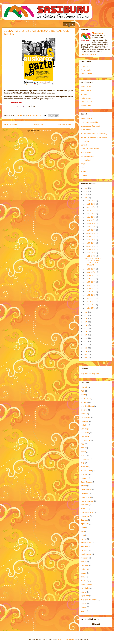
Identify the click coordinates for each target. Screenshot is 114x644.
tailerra (84, 592)
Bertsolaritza (86, 440)
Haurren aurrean (87, 501)
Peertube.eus (86, 90)
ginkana (84, 486)
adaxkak (84, 387)
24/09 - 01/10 (91, 233)
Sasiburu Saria (86, 66)
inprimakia (85, 524)
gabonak (84, 478)
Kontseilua (85, 141)
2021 (86, 315)
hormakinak (85, 516)
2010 (86, 351)
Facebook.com (86, 102)
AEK (83, 391)
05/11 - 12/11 (91, 217)
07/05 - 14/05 (91, 256)
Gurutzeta (85, 493)
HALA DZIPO (86, 497)
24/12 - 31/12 (91, 201)
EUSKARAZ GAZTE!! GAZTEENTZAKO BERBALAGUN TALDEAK (93, 262)
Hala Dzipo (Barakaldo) (90, 122)
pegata (84, 573)
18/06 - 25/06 (91, 240)
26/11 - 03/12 (91, 210)
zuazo (83, 611)
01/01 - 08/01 (91, 308)
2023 (86, 198)
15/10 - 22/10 (91, 227)
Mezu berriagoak (11, 124)
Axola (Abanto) (87, 130)
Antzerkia (84, 402)
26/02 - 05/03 (91, 292)
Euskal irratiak (86, 153)
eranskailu (85, 467)
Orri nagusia (38, 124)
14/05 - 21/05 (91, 253)
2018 (86, 325)
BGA (83, 444)
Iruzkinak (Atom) (46, 131)
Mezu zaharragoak (66, 124)
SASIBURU (99, 33)
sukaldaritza (85, 588)
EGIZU (84, 455)
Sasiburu (84, 581)
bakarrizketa (85, 418)
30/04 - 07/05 (91, 269)
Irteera (83, 527)
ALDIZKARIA (86, 399)
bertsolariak (85, 436)
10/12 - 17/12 (91, 204)
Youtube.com (86, 106)
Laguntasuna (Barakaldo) (90, 126)
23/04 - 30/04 (91, 272)
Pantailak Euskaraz (88, 156)
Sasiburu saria (86, 584)
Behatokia (85, 145)
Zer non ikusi (86, 160)
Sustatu (84, 175)
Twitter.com (85, 94)
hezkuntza (85, 505)
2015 (86, 335)
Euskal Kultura (86, 471)
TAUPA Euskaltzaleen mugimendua (94, 137)
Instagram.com (87, 98)
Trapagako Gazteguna (89, 600)
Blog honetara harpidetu (90, 374)
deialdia (84, 448)
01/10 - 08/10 (91, 230)
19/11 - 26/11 (91, 214)
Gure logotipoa (86, 74)
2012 (86, 345)
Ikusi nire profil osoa (88, 54)
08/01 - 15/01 (91, 305)
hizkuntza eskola (87, 512)
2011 (86, 348)
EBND (83, 452)
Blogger (72, 639)
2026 (86, 188)
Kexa (83, 535)
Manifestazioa (86, 554)
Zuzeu (83, 171)
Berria (83, 168)
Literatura (84, 550)
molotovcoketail (63, 639)
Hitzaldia (84, 509)
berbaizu (84, 425)
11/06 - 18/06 (91, 243)
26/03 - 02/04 (91, 279)
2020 (86, 319)
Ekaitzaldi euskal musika (90, 149)
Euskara (84, 474)
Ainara (83, 395)
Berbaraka (85, 433)
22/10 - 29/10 (91, 223)
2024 (86, 195)
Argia (83, 164)
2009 (86, 354)
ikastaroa (84, 520)
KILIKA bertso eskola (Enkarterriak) (94, 134)
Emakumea (85, 459)
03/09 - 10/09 (91, 236)
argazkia (84, 410)
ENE (83, 463)
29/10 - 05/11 (91, 220)
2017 (86, 328)
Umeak (84, 603)
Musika (84, 562)
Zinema (84, 607)
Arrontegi (84, 414)
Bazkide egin (86, 70)
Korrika (84, 539)
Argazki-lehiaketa (87, 406)
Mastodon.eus (86, 87)
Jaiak (83, 531)
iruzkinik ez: (37, 116)
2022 (86, 312)
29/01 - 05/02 (91, 298)
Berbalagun (85, 429)
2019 (86, 322)
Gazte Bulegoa (87, 482)
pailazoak (84, 565)
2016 (86, 332)
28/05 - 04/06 (91, 249)
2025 (86, 191)
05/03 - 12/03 (91, 288)
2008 (86, 358)
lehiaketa (84, 546)
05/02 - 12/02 (91, 295)
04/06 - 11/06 (91, 246)
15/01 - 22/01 (91, 301)
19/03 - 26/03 (91, 282)
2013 (86, 341)
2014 (86, 338)
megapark (85, 558)
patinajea (84, 569)
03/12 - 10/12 (91, 207)
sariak (83, 577)
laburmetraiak (86, 543)
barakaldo (85, 421)
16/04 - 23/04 (91, 275)
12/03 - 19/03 (91, 285)
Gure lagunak (86, 490)
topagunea (85, 596)
